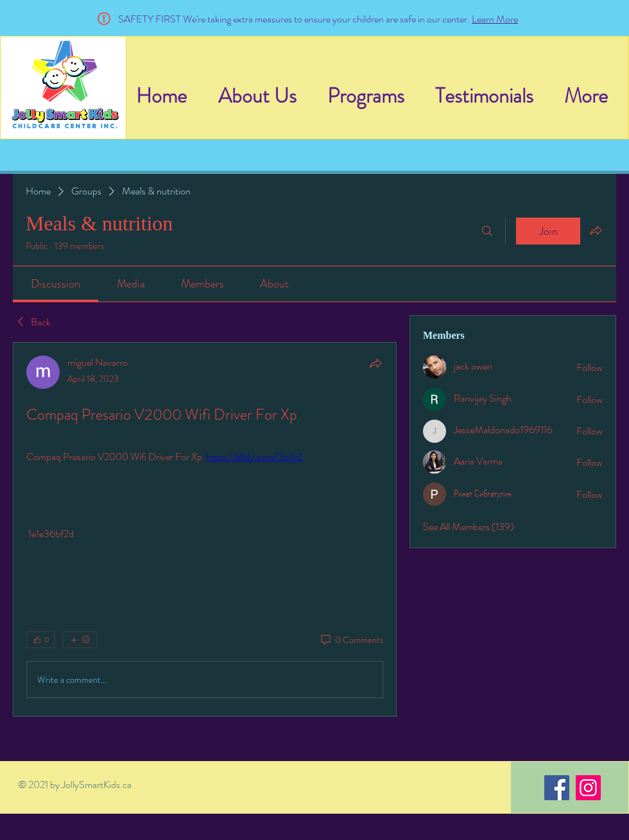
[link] (56, 284)
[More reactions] (80, 640)
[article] (205, 529)
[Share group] (596, 230)
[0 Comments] (351, 640)
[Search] (487, 231)
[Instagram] (588, 788)
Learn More (495, 19)
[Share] (375, 363)
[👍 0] (41, 640)
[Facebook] (557, 788)
